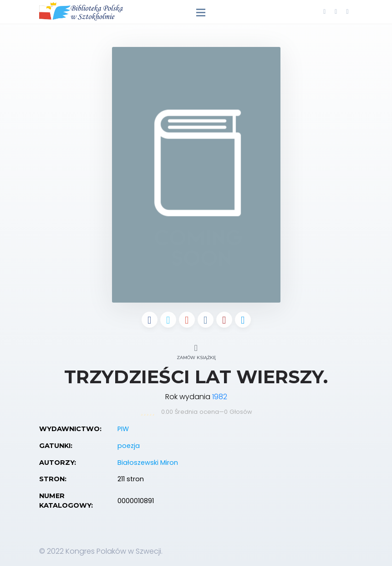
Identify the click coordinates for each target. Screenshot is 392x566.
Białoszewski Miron (148, 463)
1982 (220, 397)
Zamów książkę (196, 351)
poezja (129, 446)
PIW (123, 429)
